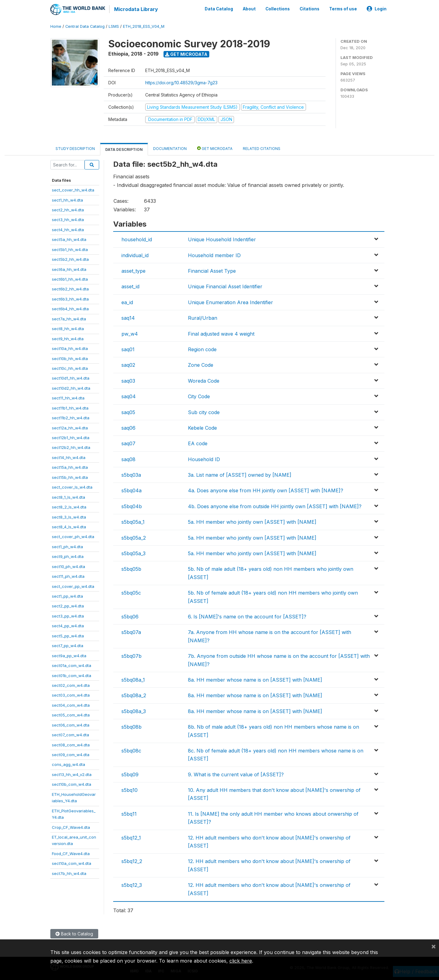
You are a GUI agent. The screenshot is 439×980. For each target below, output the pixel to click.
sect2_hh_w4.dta (68, 209)
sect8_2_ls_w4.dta (69, 506)
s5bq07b (131, 655)
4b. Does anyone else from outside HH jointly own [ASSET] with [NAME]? (275, 506)
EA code (198, 443)
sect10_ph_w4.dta (68, 566)
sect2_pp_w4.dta (68, 606)
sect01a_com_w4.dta (72, 665)
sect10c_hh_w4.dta (70, 368)
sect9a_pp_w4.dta (69, 655)
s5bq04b (132, 506)
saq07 (128, 443)
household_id (137, 239)
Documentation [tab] (170, 148)
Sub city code (204, 412)
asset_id (130, 286)
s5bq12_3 (132, 884)
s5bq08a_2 (134, 695)
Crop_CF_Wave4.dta (71, 827)
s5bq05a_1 (133, 521)
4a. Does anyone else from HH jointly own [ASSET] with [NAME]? (266, 490)
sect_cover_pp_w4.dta (73, 586)
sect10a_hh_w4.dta (70, 348)
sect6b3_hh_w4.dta (70, 298)
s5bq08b (131, 726)
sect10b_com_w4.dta (72, 784)
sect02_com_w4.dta (71, 685)
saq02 (128, 364)
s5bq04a (131, 490)
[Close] (434, 946)
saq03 (128, 380)
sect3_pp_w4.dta (68, 615)
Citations (309, 9)
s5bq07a (131, 632)
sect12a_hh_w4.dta (70, 427)
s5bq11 (129, 813)
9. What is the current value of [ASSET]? (236, 774)
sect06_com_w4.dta (71, 724)
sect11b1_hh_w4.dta (70, 407)
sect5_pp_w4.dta (68, 635)
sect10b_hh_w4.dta (70, 358)
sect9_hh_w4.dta (68, 338)
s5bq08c (131, 750)
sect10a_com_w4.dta (72, 863)
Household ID (204, 459)
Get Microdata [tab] (215, 148)
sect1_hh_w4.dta (67, 199)
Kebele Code (202, 427)
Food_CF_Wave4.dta (71, 853)
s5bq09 (130, 774)
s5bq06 (130, 616)
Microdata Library (136, 9)
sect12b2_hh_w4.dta (71, 447)
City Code (199, 396)
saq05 (128, 412)
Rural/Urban (203, 317)
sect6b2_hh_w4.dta (70, 289)
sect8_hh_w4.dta (68, 328)
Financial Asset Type (212, 270)
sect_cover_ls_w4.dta (72, 486)
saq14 (128, 317)
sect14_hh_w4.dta (69, 457)
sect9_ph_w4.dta (68, 556)
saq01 (128, 349)
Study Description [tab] (75, 148)
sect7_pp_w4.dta (68, 645)
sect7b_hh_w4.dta (69, 873)
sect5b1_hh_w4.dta (70, 249)
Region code (202, 349)
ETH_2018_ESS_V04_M (144, 26)
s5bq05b (131, 569)
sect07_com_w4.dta (70, 734)
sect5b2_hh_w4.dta (70, 259)
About (249, 9)
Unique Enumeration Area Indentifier (230, 302)
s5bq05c (131, 592)
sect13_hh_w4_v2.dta (72, 774)
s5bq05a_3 (133, 553)
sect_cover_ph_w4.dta (73, 536)
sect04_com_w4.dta (71, 705)
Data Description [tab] (124, 149)
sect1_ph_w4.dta (67, 546)
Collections (278, 9)
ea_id (127, 302)
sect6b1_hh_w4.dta (70, 279)
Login (377, 9)
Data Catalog (219, 9)
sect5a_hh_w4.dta (69, 239)
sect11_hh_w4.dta (68, 397)
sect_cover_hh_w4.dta (73, 189)
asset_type (133, 270)
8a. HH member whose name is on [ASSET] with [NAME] (255, 679)
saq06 (128, 427)
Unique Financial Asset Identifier (225, 286)
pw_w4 (130, 333)
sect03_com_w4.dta (71, 695)
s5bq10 (130, 789)
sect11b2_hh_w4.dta (71, 417)
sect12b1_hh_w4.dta (71, 437)
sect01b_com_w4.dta (72, 675)
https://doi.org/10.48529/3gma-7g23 (181, 82)
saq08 (128, 459)
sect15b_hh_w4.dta (70, 477)
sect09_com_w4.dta (71, 754)
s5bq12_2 (132, 861)
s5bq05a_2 (134, 537)
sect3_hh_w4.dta (68, 219)
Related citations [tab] (262, 148)
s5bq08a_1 (133, 679)
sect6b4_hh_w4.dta (70, 308)
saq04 (129, 396)
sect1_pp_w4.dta (67, 596)
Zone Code (201, 364)
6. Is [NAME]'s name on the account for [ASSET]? (247, 616)
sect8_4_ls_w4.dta (69, 526)
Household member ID (214, 255)
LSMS (114, 26)
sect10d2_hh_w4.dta (71, 388)
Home (56, 26)
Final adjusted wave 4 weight (221, 333)
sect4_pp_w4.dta (68, 625)
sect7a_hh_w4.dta (69, 318)
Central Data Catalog (85, 26)
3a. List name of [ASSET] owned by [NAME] (240, 474)
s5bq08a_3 (134, 711)
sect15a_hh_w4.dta (70, 467)
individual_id (135, 255)
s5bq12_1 (131, 837)
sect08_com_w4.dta (71, 744)
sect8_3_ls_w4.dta (69, 516)
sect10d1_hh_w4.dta (71, 378)
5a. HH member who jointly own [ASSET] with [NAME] (252, 521)
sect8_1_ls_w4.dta (68, 497)
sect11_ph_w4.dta (68, 576)
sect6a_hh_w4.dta (69, 269)
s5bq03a (131, 474)
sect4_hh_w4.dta (68, 229)
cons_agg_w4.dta (68, 764)
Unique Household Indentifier (222, 239)
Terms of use (343, 9)
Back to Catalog (74, 933)
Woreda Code (204, 380)
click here (241, 961)
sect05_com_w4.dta (71, 714)
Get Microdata (186, 54)
